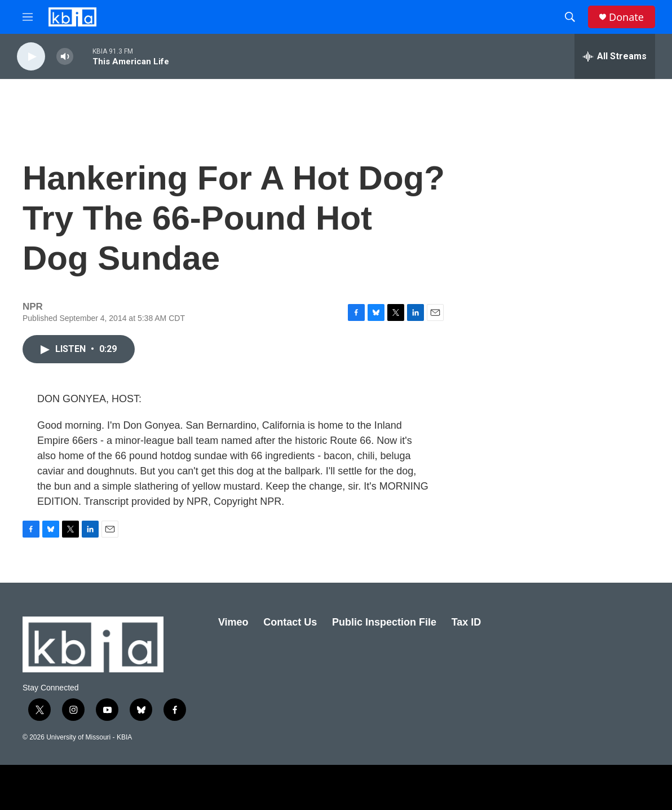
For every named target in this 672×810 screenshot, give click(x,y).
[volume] (65, 57)
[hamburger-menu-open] (28, 17)
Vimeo (233, 622)
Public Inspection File (384, 622)
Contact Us (290, 622)
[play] (31, 57)
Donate (626, 17)
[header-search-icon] (570, 17)
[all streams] (615, 56)
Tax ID (467, 622)
